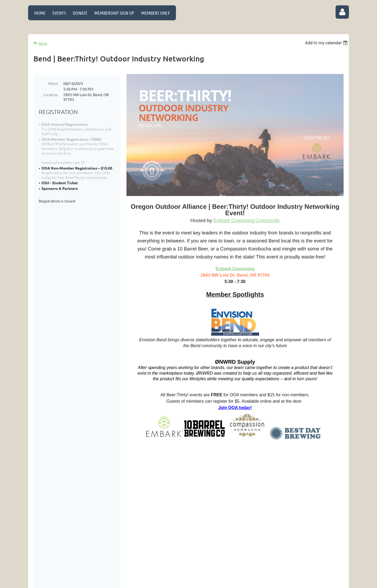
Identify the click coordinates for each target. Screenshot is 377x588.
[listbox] (327, 43)
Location (51, 95)
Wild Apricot (285, 582)
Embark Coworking (235, 269)
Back (43, 43)
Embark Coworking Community (247, 221)
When (53, 83)
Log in (342, 12)
